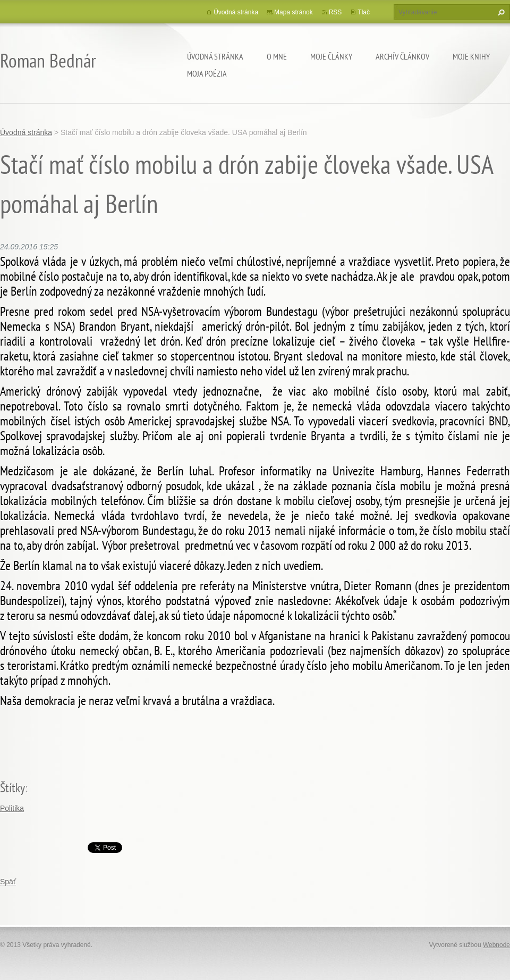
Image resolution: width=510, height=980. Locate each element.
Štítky (12, 788)
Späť (8, 882)
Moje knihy (471, 56)
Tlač (364, 12)
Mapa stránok (294, 12)
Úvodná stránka (215, 56)
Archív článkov (402, 56)
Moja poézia (207, 73)
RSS (335, 12)
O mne (277, 56)
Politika (12, 808)
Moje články (331, 56)
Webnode (496, 945)
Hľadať (500, 12)
